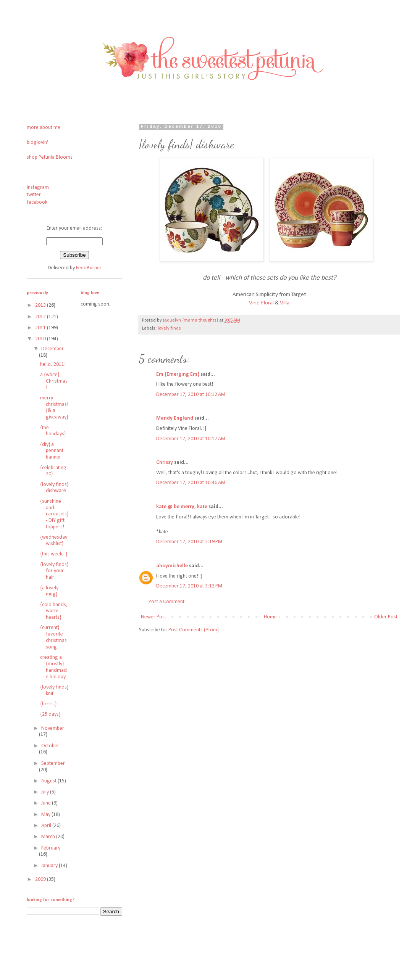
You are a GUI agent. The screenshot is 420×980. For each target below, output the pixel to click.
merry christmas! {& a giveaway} (54, 408)
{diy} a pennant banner (52, 451)
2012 (41, 317)
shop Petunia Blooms (50, 157)
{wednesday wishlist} (54, 541)
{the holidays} (53, 431)
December (52, 349)
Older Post (386, 617)
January (50, 866)
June (47, 803)
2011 (41, 328)
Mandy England (175, 418)
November (53, 728)
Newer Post (153, 617)
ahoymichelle (172, 566)
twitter (34, 195)
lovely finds (169, 328)
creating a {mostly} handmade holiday (53, 667)
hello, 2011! (53, 364)
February (51, 848)
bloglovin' (37, 142)
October (50, 746)
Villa (285, 303)
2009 (41, 879)
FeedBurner (89, 268)
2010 (41, 339)
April (47, 826)
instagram (38, 187)
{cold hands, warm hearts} (54, 611)
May (46, 815)
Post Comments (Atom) (194, 630)
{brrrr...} (48, 704)
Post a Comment (166, 602)
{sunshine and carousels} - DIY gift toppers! (54, 514)
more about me (44, 128)
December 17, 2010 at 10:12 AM (191, 395)
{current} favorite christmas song (53, 637)
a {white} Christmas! (54, 381)
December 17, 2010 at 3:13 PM (189, 586)
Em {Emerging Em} (178, 374)
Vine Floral (261, 303)
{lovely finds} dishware (54, 488)
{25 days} (50, 714)
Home (270, 617)
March (49, 837)
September (53, 764)
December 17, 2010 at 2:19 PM (189, 542)
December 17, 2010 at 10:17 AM (191, 439)
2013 (41, 305)
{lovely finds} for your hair (54, 571)
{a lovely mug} (49, 591)
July (46, 792)
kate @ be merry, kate (182, 507)
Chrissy (165, 463)
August (49, 781)
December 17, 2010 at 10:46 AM (191, 483)
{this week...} (54, 554)
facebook (37, 202)
